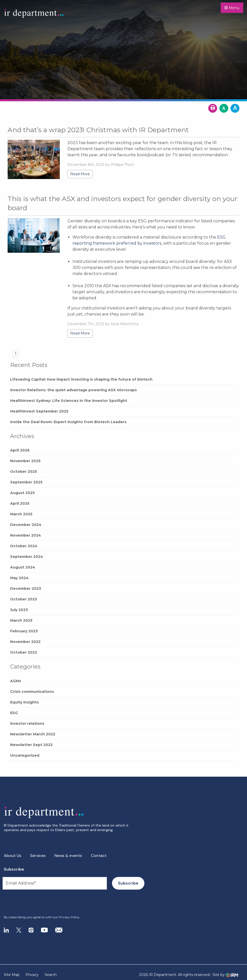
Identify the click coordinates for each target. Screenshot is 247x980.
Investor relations (27, 723)
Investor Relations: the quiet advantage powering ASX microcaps (73, 390)
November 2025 (25, 461)
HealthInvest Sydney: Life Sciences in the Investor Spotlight (69, 401)
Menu (232, 8)
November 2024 (26, 535)
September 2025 (26, 482)
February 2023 (24, 631)
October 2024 (24, 546)
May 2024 (19, 578)
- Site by (224, 975)
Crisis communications (32, 692)
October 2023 (24, 599)
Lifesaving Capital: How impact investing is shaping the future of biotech (81, 379)
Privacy (32, 975)
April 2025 (20, 503)
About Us (13, 856)
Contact (99, 856)
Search (51, 975)
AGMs (16, 681)
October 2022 (24, 652)
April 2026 (20, 450)
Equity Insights (24, 702)
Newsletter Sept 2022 (31, 745)
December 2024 (26, 525)
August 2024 (23, 567)
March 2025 (21, 514)
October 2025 (24, 472)
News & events (68, 856)
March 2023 (21, 620)
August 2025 (22, 493)
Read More (80, 174)
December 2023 (26, 589)
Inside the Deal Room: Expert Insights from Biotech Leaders (68, 422)
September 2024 (27, 557)
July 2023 (19, 610)
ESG (14, 713)
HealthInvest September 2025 (39, 411)
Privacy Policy (69, 917)
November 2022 (25, 642)
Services (38, 856)
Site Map (12, 975)
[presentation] (35, 903)
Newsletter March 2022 (33, 734)
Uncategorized (25, 755)
